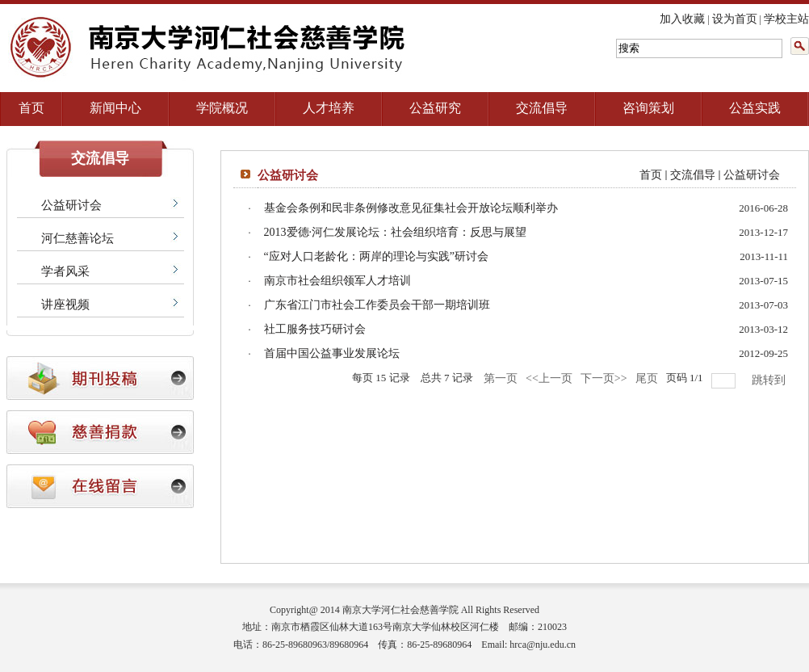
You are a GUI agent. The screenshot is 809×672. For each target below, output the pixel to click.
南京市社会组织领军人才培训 (337, 281)
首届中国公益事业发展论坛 (332, 353)
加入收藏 (682, 19)
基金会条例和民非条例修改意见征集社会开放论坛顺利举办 (411, 208)
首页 (31, 108)
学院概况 (222, 108)
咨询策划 (648, 108)
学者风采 (65, 271)
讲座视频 (65, 304)
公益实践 (755, 108)
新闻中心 (115, 108)
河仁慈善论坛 (78, 238)
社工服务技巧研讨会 (315, 329)
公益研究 (435, 108)
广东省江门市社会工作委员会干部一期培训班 (377, 305)
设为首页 (735, 19)
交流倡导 (542, 108)
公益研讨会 (71, 205)
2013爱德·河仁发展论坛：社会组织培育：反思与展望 (396, 232)
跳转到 (770, 380)
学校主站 (786, 19)
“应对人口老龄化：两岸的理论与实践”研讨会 (376, 256)
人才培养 (329, 108)
